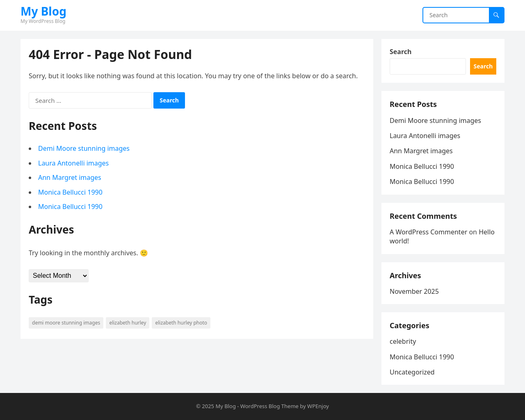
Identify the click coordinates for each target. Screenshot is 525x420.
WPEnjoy (318, 406)
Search (401, 52)
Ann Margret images (70, 177)
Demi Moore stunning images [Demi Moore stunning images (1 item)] (66, 323)
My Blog (43, 11)
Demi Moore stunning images (84, 148)
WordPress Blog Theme (269, 406)
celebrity (403, 341)
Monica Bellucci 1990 (70, 192)
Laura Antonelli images (73, 163)
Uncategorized (412, 372)
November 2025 (414, 291)
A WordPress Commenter (428, 232)
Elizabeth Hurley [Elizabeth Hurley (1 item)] (128, 323)
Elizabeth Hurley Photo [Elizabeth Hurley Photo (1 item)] (181, 323)
